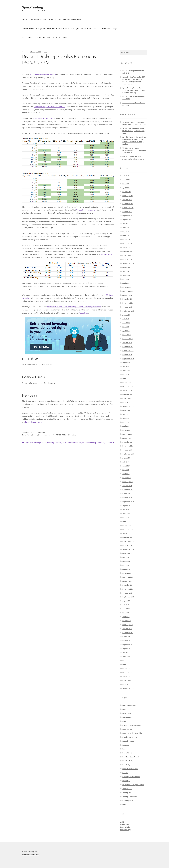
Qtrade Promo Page (109, 28)
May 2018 (126, 375)
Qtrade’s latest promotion (44, 118)
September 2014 (128, 549)
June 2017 (126, 418)
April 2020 (126, 283)
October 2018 (127, 355)
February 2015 (127, 529)
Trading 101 (127, 793)
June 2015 (126, 513)
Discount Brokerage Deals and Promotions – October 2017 (134, 150)
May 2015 (126, 517)
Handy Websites (128, 753)
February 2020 (127, 291)
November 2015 (128, 494)
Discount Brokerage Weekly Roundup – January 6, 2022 (46, 443)
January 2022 (127, 200)
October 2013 (127, 593)
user (45, 52)
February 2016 (127, 482)
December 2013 (128, 585)
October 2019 (127, 307)
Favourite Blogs (128, 741)
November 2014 (128, 541)
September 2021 (128, 216)
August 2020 (127, 267)
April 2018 (126, 378)
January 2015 (127, 533)
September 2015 (128, 502)
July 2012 (126, 653)
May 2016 (126, 470)
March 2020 (126, 287)
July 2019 (126, 319)
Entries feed (124, 824)
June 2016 (126, 466)
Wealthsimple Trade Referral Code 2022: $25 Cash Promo (45, 37)
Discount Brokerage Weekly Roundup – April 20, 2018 (134, 123)
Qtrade (35, 435)
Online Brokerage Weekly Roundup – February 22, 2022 (90, 443)
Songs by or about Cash (131, 777)
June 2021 (126, 228)
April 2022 (126, 188)
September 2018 (128, 359)
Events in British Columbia (132, 733)
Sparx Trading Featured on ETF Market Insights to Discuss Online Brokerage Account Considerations (134, 80)
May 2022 (126, 184)
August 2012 (127, 649)
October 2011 (127, 684)
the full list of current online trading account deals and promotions (74, 307)
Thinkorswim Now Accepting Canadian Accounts (133, 158)
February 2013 (127, 625)
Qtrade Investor (44, 435)
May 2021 (126, 232)
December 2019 (128, 299)
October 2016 (127, 450)
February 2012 (127, 672)
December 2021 (128, 204)
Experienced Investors (130, 737)
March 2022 (126, 192)
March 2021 (126, 239)
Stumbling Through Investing (133, 785)
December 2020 (128, 251)
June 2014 (126, 561)
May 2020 (126, 279)
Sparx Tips (126, 781)
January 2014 (127, 581)
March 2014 (126, 573)
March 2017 (126, 430)
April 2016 (126, 474)
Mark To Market (128, 761)
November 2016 (128, 446)
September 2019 (128, 311)
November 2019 (128, 303)
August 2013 (127, 601)
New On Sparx (127, 765)
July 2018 (126, 367)
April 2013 (126, 617)
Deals (43, 432)
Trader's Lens (127, 789)
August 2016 (127, 458)
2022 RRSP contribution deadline (43, 74)
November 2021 (128, 208)
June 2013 (126, 609)
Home (25, 19)
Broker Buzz (127, 713)
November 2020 (128, 255)
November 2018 (128, 351)
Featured (126, 745)
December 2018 (128, 347)
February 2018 (127, 386)
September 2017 (128, 406)
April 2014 (126, 569)
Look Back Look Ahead (131, 757)
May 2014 (126, 565)
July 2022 (126, 176)
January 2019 (127, 343)
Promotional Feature (130, 769)
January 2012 (127, 676)
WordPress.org (125, 830)
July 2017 (126, 414)
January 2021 (127, 247)
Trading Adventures (130, 797)
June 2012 (126, 657)
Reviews (125, 773)
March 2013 (126, 621)
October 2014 (127, 545)
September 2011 (128, 688)
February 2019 (127, 339)
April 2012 (126, 664)
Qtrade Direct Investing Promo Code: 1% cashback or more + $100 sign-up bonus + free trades (59, 28)
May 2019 (126, 327)
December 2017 (128, 394)
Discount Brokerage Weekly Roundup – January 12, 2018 (133, 131)
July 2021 (126, 224)
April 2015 (126, 521)
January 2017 (127, 438)
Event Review (127, 729)
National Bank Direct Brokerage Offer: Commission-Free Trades (56, 19)
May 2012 (126, 660)
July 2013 (126, 605)
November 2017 (128, 398)
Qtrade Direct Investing (86, 210)
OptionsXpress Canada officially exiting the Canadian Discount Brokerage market (134, 140)
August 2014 (127, 553)
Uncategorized (128, 801)
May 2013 (126, 613)
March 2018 (126, 382)
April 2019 (126, 331)
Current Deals (36, 432)
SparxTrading (32, 7)
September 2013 (128, 597)
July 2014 (126, 557)
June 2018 (126, 371)
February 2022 (127, 196)
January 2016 (127, 486)
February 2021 (127, 243)
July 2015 (126, 509)
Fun (124, 749)
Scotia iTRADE (106, 254)
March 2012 (126, 668)
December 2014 (128, 537)
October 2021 (127, 212)
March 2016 (126, 478)
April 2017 (126, 426)
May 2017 (126, 422)
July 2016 (126, 462)
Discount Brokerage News (132, 725)
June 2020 (126, 275)
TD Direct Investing (69, 435)
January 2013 (127, 629)
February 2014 (127, 577)
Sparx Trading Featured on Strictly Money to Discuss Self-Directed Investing (134, 90)
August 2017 (127, 410)
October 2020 (127, 259)
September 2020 (128, 263)
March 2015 (126, 525)
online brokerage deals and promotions (49, 107)
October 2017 (127, 402)
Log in (122, 822)
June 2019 (126, 323)
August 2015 (127, 506)
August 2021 (127, 220)
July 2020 (126, 271)
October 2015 (127, 498)
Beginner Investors (129, 705)
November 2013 (128, 589)
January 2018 (127, 390)
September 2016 (128, 454)
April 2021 (126, 235)
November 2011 (128, 680)
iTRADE (29, 435)
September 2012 (128, 645)
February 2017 (127, 434)
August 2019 (127, 315)
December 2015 (128, 490)
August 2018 (127, 363)
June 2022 (126, 180)
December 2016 (128, 442)
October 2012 (127, 641)
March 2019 (126, 335)
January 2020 (127, 295)
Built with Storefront (31, 854)
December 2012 (128, 633)
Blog (124, 709)
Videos (125, 805)
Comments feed (126, 827)
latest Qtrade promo (34, 422)
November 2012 (128, 637)
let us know (84, 313)
